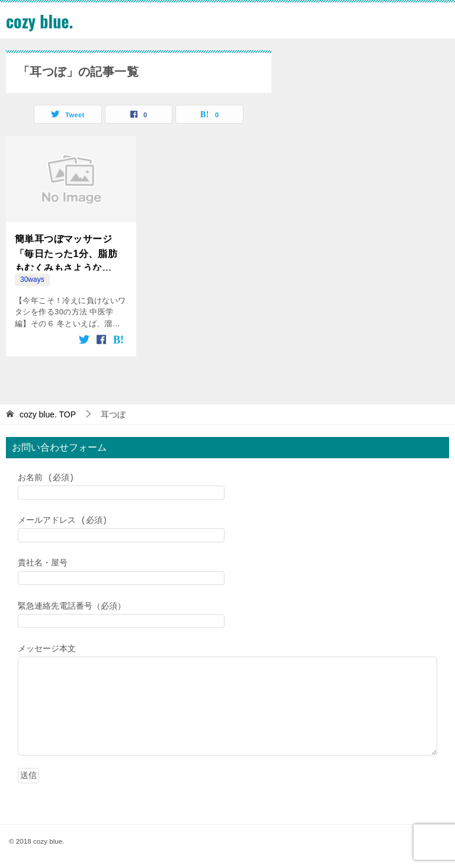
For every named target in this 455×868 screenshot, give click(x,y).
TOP (48, 414)
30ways (32, 279)
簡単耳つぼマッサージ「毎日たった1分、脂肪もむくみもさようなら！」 (66, 253)
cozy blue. (42, 20)
